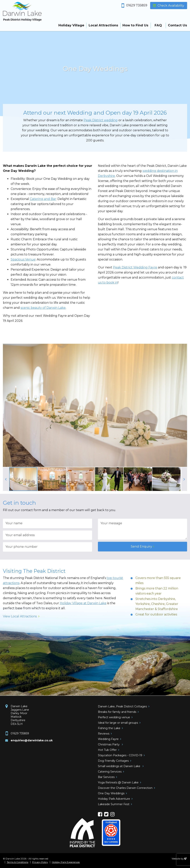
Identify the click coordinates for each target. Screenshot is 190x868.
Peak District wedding (101, 120)
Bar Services (106, 777)
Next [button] (184, 479)
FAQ (158, 25)
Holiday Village (71, 25)
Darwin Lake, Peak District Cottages (122, 706)
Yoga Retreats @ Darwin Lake (118, 782)
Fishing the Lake (109, 728)
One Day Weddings (111, 793)
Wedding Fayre (108, 739)
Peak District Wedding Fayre (135, 267)
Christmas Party (109, 744)
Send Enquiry (141, 547)
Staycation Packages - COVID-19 (120, 755)
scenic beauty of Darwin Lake (43, 308)
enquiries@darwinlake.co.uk (32, 740)
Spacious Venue (23, 259)
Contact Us (178, 25)
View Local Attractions (20, 616)
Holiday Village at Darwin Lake (83, 603)
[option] (95, 70)
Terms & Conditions (18, 862)
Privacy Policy (40, 862)
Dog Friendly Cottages (113, 761)
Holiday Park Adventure (114, 799)
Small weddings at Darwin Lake (119, 766)
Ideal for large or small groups (118, 723)
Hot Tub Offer (107, 750)
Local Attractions (103, 25)
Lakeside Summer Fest (114, 804)
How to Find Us (135, 25)
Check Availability (171, 6)
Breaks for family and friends (117, 712)
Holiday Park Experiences (66, 862)
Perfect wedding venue (114, 717)
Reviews (104, 734)
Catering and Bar (43, 199)
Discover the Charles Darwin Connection (125, 788)
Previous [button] (6, 479)
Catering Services (110, 772)
